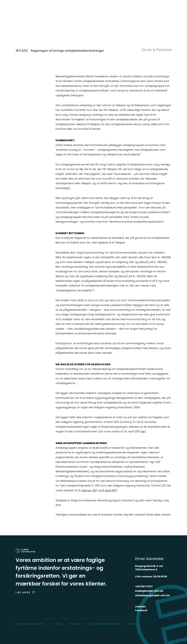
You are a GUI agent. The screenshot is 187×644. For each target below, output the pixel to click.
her (143, 431)
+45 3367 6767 (144, 586)
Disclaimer (76, 624)
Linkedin (140, 607)
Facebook (141, 610)
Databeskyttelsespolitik (105, 624)
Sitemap (133, 624)
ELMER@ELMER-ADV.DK (149, 591)
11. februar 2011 (88, 490)
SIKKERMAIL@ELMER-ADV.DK (153, 595)
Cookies (57, 624)
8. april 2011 (109, 490)
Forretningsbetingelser (30, 624)
